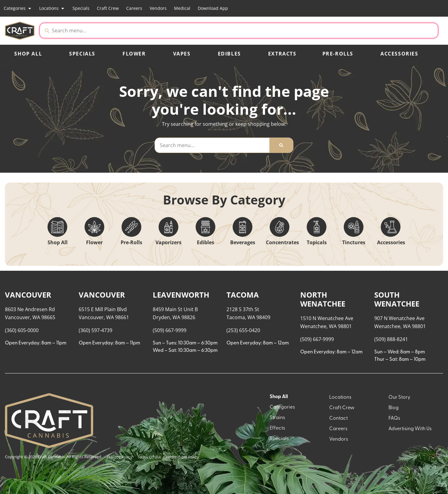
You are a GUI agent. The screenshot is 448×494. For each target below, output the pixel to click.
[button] (386, 31)
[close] (287, 15)
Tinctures (354, 242)
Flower (134, 54)
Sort (414, 281)
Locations (52, 8)
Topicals (317, 242)
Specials (81, 8)
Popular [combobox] (419, 287)
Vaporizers (168, 242)
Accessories (399, 54)
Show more (22, 459)
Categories (18, 8)
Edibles (229, 54)
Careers (134, 8)
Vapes (182, 54)
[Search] (281, 145)
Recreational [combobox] (380, 287)
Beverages (243, 242)
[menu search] (44, 292)
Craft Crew (108, 8)
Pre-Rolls (338, 54)
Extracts (282, 54)
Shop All (28, 54)
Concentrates (282, 242)
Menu (371, 281)
